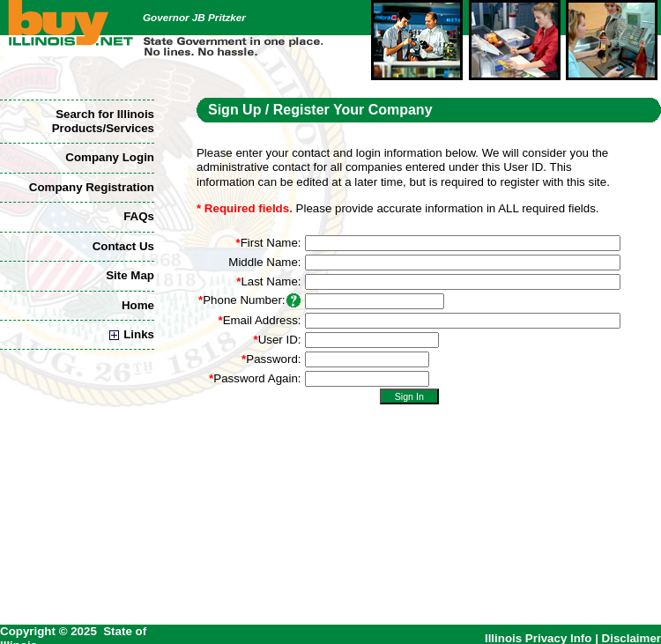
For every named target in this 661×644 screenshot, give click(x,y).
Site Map (130, 275)
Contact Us (123, 246)
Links (132, 334)
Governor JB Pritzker (194, 17)
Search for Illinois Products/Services (103, 121)
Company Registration (92, 187)
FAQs (139, 216)
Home (138, 305)
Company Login (110, 157)
